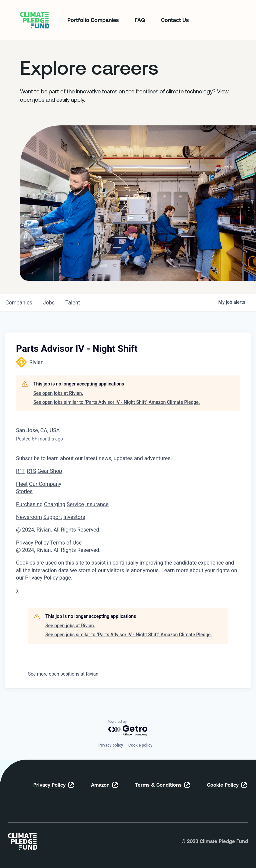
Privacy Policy (32, 543)
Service (75, 504)
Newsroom (29, 517)
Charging (55, 504)
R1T (21, 471)
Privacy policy (111, 745)
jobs (49, 303)
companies (19, 303)
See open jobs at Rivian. (58, 393)
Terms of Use (66, 543)
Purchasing (29, 504)
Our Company (45, 484)
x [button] (17, 591)
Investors (74, 517)
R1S (31, 471)
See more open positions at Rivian (63, 674)
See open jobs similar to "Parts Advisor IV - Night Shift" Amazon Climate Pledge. (117, 402)
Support (53, 517)
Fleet (22, 484)
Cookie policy (140, 745)
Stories (24, 491)
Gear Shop (50, 471)
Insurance (97, 504)
